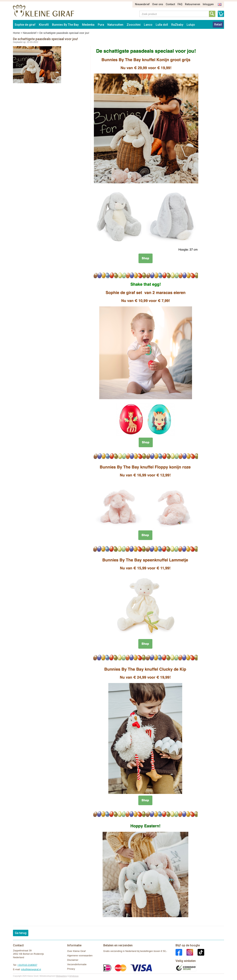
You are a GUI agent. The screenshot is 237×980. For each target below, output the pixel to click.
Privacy (71, 969)
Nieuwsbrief (142, 4)
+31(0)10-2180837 (27, 965)
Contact (170, 4)
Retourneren (193, 4)
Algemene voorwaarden (80, 956)
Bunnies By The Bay (65, 25)
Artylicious (74, 976)
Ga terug (21, 933)
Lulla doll (162, 25)
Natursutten (115, 25)
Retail (218, 24)
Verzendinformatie (77, 964)
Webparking (62, 976)
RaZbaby (177, 25)
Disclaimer (73, 960)
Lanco (148, 25)
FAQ (180, 4)
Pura (101, 25)
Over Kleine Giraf (76, 951)
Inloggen (208, 4)
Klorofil (44, 25)
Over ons (158, 4)
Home (16, 33)
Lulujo (191, 25)
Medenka (88, 25)
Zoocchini (134, 25)
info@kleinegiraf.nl (31, 969)
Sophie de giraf (25, 25)
